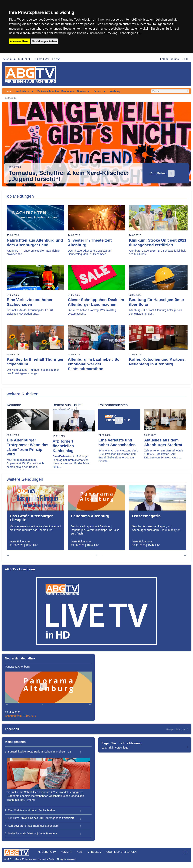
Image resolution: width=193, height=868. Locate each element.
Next (185, 146)
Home (8, 91)
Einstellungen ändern (44, 41)
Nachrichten (23, 91)
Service (81, 91)
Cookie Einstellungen (121, 852)
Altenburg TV (47, 852)
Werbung (115, 91)
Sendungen (68, 91)
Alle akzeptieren (20, 41)
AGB (79, 852)
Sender (98, 91)
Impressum (94, 852)
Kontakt (66, 852)
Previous (8, 146)
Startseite (11, 98)
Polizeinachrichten (48, 91)
